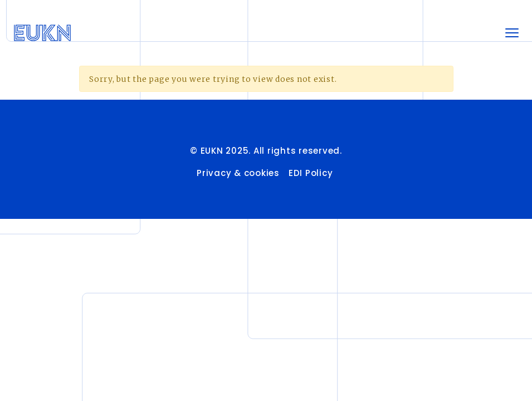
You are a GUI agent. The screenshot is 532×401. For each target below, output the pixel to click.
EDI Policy (312, 173)
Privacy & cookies (238, 173)
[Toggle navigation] (512, 33)
